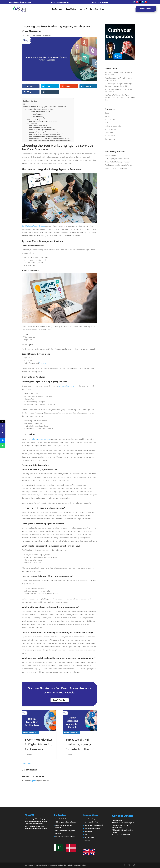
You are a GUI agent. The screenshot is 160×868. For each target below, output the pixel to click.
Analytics (42, 363)
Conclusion (34, 124)
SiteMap (87, 841)
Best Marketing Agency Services (33, 226)
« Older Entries (27, 763)
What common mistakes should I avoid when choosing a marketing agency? (52, 140)
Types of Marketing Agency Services (40, 111)
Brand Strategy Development (40, 118)
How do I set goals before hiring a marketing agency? (47, 135)
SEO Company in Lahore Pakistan (117, 159)
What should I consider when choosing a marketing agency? (48, 133)
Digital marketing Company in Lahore (74, 865)
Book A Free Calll (60, 700)
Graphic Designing (111, 155)
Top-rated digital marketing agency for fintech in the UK (80, 744)
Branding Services (39, 116)
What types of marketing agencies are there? (44, 131)
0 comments (47, 36)
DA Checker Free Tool (91, 822)
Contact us (94, 9)
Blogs (107, 113)
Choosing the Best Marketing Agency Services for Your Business (45, 107)
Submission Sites (111, 129)
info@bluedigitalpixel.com (22, 2)
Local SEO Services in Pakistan (116, 168)
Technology (109, 132)
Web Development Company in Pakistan (119, 165)
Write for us (88, 831)
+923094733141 (62, 3)
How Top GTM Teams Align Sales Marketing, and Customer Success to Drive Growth (120, 98)
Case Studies (71, 9)
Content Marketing (39, 115)
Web (106, 142)
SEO (106, 123)
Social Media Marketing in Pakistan (117, 162)
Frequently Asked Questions (40, 126)
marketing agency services (40, 439)
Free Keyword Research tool (94, 825)
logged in (33, 781)
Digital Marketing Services (41, 113)
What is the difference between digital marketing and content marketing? (52, 138)
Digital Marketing (37, 36)
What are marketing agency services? (43, 127)
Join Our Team (89, 838)
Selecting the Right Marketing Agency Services (45, 122)
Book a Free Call (146, 9)
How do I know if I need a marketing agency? (44, 129)
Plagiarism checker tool (92, 828)
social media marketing (113, 126)
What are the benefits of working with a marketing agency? (48, 137)
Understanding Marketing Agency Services (40, 109)
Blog (102, 9)
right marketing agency (66, 386)
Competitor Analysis (36, 120)
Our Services (57, 9)
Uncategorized (110, 139)
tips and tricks (110, 136)
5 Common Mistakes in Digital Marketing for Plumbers (39, 744)
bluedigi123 (30, 755)
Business (108, 116)
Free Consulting (90, 819)
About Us (84, 9)
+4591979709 (102, 3)
